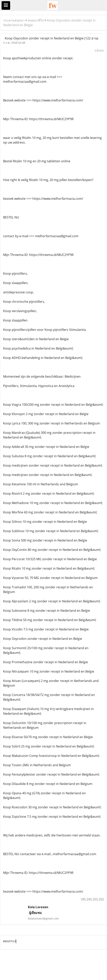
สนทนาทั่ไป (36, 20)
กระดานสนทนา (14, 20)
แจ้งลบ (99, 50)
